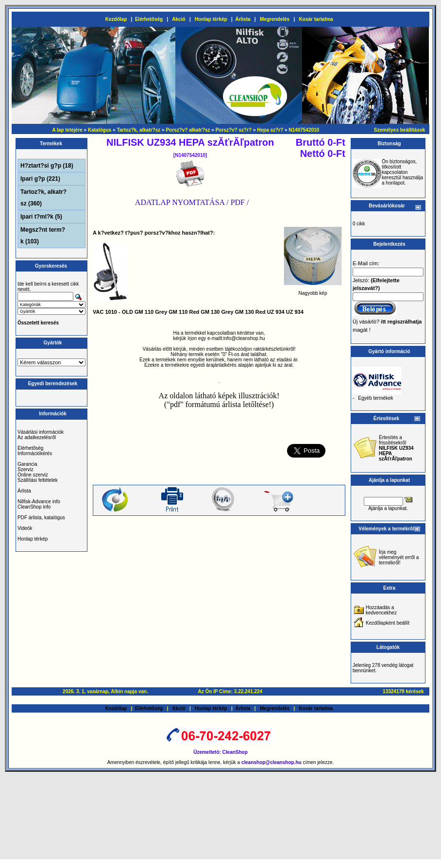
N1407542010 (304, 130)
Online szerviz (33, 475)
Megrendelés (275, 19)
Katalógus (100, 130)
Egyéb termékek (375, 398)
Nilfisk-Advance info (39, 502)
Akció (178, 19)
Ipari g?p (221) (40, 179)
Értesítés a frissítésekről (396, 448)
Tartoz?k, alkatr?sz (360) (43, 198)
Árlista (243, 19)
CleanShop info (34, 507)
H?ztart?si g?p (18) (47, 166)
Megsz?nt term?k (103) (43, 236)
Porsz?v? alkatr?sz (188, 130)
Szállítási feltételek (38, 480)
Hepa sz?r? (270, 130)
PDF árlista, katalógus (41, 518)
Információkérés (35, 453)
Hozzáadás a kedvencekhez (381, 610)
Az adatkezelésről (37, 437)
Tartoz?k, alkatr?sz (138, 130)
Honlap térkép (211, 19)
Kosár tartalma (316, 19)
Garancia (27, 464)
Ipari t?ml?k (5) (41, 217)
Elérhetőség (149, 19)
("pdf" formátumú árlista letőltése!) (219, 404)
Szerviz (25, 469)
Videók (25, 528)
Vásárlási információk (41, 432)
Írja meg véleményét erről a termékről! (399, 557)
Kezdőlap (116, 19)
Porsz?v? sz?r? (234, 130)
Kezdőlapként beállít (388, 623)
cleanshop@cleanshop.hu (272, 762)
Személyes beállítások (400, 130)
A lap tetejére (67, 130)
